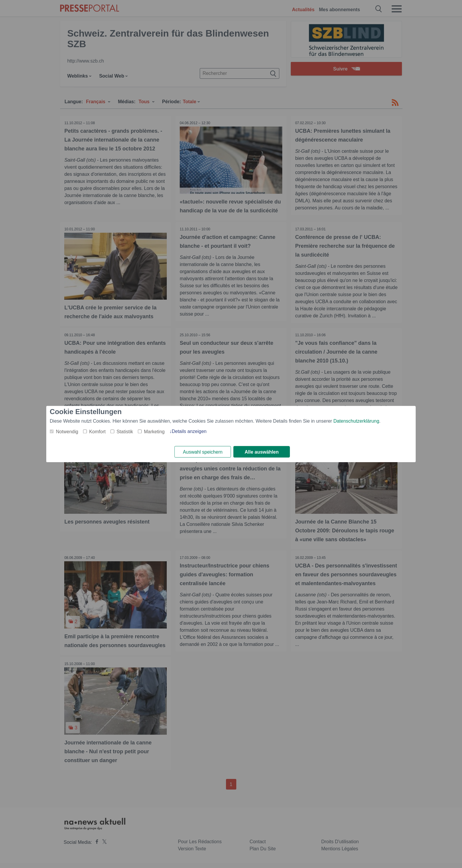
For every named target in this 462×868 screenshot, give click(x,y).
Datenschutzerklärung (356, 421)
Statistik (125, 432)
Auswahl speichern (203, 452)
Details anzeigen (189, 431)
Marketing (154, 432)
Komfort (97, 432)
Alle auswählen (262, 452)
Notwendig (67, 432)
